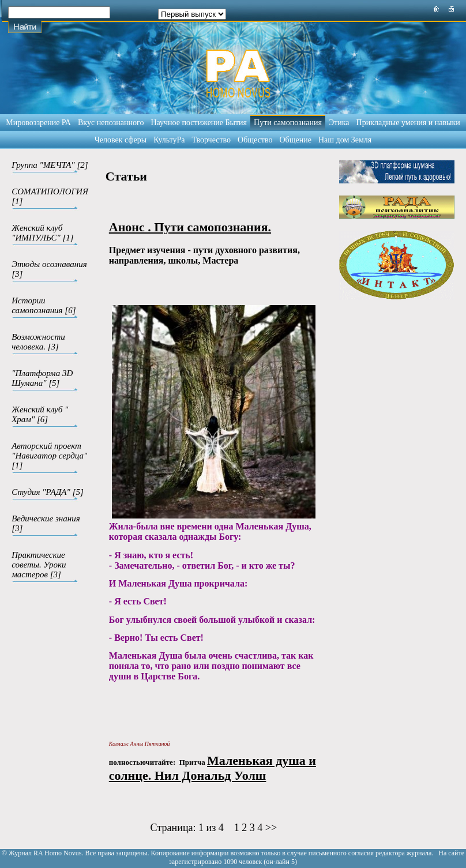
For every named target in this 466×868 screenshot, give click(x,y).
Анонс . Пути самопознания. (190, 227)
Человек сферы (121, 140)
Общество (255, 140)
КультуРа (169, 140)
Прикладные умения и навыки (408, 123)
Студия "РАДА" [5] (48, 492)
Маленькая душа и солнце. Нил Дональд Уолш (213, 768)
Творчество (211, 140)
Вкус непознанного (111, 123)
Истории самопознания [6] (44, 305)
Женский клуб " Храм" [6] (40, 414)
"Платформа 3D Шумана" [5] (42, 378)
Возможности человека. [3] (38, 342)
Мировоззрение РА (38, 123)
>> (271, 828)
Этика (339, 123)
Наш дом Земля (345, 140)
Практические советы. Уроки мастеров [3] (39, 565)
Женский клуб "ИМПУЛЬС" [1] (43, 233)
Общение (296, 140)
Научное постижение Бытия (199, 123)
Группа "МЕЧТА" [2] (50, 165)
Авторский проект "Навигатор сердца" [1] (49, 456)
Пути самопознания (288, 123)
